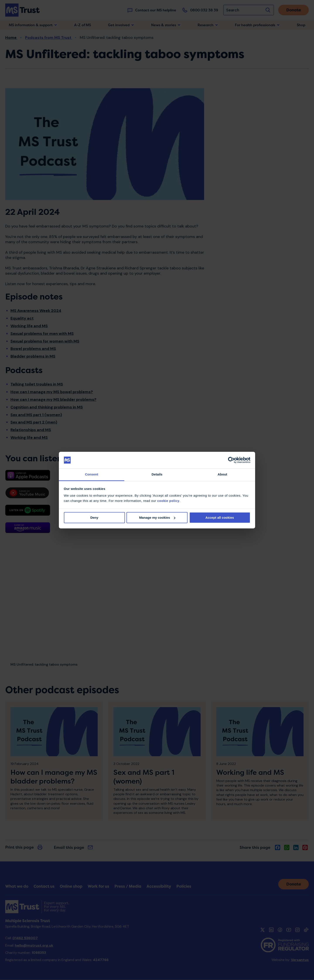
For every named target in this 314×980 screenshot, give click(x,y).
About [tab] (222, 474)
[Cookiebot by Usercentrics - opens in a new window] (231, 460)
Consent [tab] (92, 474)
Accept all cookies (220, 518)
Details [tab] (157, 474)
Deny (94, 518)
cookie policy (168, 501)
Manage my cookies (157, 518)
